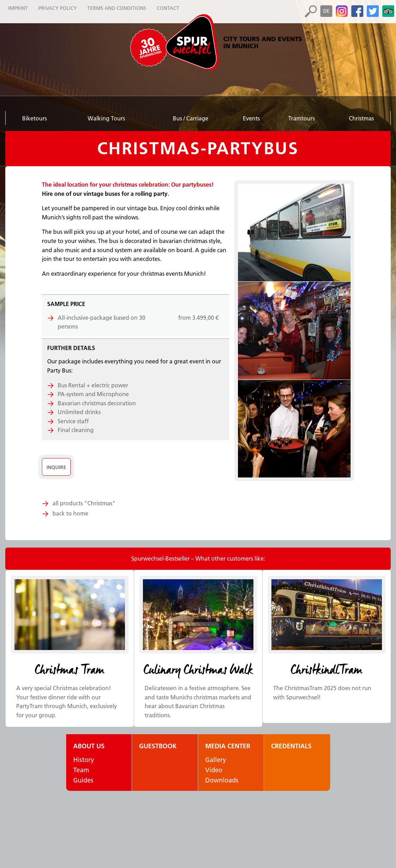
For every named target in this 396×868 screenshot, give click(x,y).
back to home (70, 513)
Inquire (56, 467)
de (326, 11)
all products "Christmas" (84, 503)
